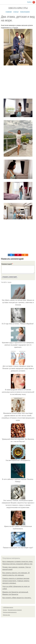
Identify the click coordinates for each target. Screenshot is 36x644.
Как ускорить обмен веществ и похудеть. (17, 598)
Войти (29, 2)
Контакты (5, 610)
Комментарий (7, 264)
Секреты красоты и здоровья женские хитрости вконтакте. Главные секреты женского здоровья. (16, 581)
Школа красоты (18, 8)
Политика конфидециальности (10, 612)
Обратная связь (6, 615)
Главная (9, 12)
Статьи (16, 12)
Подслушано (25, 12)
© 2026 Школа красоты (8, 607)
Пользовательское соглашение (15, 610)
